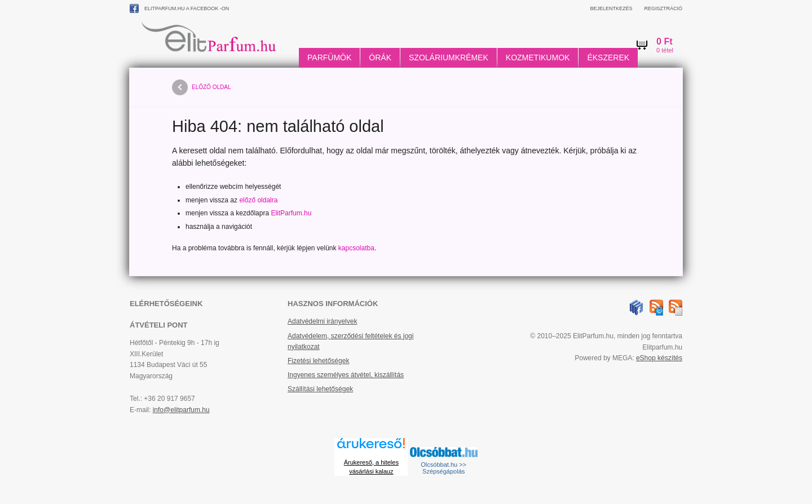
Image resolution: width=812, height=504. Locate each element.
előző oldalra (258, 200)
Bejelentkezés (611, 8)
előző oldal (201, 87)
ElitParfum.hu (291, 213)
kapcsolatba (356, 248)
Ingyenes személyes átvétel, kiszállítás (346, 375)
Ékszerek (608, 58)
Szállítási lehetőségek (320, 389)
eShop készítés (659, 358)
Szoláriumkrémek (449, 58)
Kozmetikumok (538, 58)
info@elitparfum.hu (181, 410)
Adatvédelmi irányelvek (322, 321)
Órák (380, 58)
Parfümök (329, 58)
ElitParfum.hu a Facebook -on (179, 8)
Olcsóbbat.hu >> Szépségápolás (443, 468)
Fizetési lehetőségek (318, 361)
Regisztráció (663, 8)
